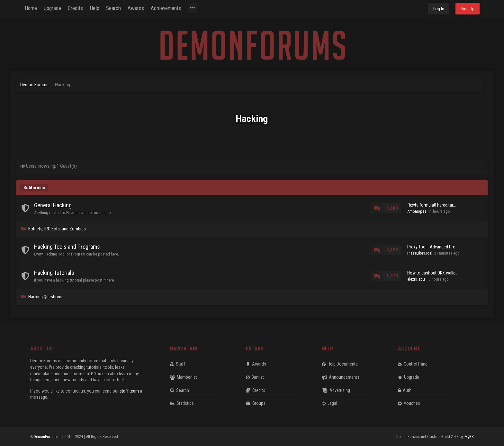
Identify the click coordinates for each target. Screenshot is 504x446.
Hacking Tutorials (54, 273)
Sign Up (468, 9)
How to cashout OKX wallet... (433, 273)
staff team (129, 391)
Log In (439, 9)
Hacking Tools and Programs (67, 247)
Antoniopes (417, 211)
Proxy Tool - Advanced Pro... (433, 247)
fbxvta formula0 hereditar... (432, 205)
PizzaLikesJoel (420, 253)
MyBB (469, 437)
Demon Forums (34, 85)
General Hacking (53, 205)
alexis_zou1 (417, 279)
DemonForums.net (49, 437)
